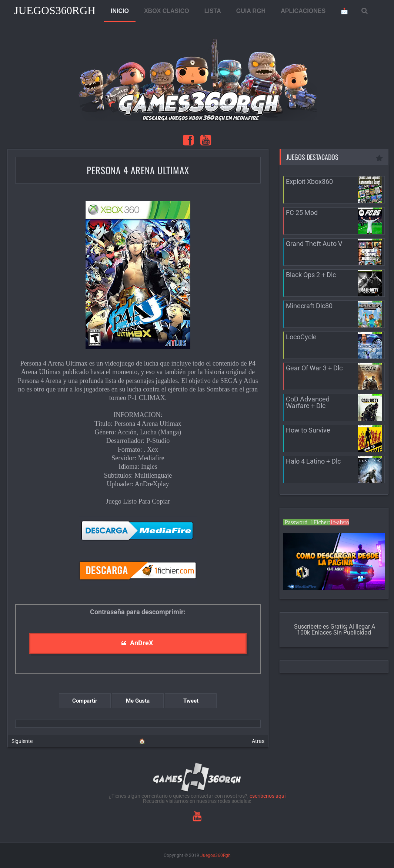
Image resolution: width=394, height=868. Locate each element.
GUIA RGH (251, 11)
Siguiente (22, 741)
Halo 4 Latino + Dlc (313, 461)
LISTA (213, 11)
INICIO (120, 11)
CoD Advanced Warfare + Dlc (308, 402)
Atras (258, 741)
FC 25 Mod (302, 213)
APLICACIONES (303, 11)
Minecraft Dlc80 (309, 306)
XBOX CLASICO (167, 11)
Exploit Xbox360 (309, 181)
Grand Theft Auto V (314, 244)
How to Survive (308, 430)
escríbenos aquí (268, 796)
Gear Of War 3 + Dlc (314, 368)
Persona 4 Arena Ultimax (138, 170)
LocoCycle (301, 337)
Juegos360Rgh (55, 10)
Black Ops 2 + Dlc (311, 275)
